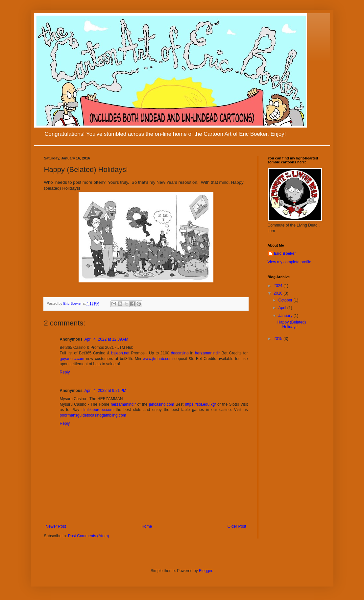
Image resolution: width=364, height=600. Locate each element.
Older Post (237, 526)
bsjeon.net (120, 353)
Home (147, 526)
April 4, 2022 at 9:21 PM (105, 391)
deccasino (180, 353)
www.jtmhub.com (158, 359)
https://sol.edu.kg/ (201, 404)
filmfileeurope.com (97, 410)
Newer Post (56, 526)
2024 (279, 286)
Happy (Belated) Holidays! (291, 324)
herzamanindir (207, 353)
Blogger (206, 571)
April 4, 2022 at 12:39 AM (106, 339)
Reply (65, 372)
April (283, 308)
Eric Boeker (285, 253)
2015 (279, 339)
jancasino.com (162, 404)
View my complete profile (290, 262)
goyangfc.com (72, 359)
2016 (279, 293)
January (286, 316)
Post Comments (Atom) (89, 536)
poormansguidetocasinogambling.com (93, 415)
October (286, 300)
